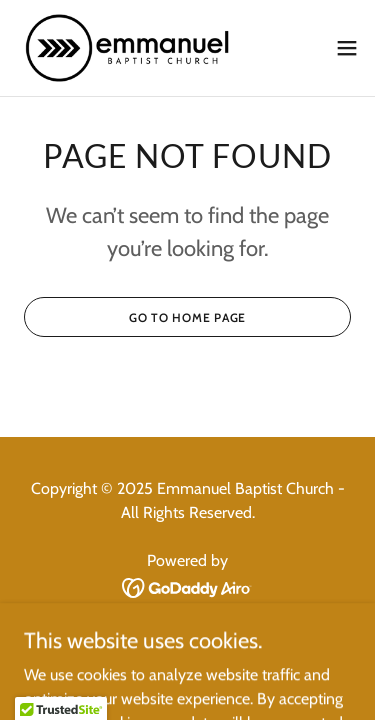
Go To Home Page (187, 317)
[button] (347, 48)
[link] (128, 48)
